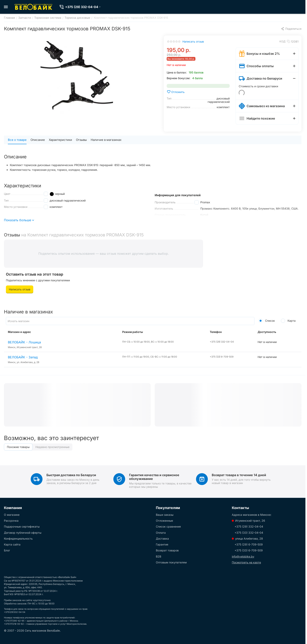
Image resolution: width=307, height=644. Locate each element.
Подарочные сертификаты (22, 526)
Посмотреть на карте (246, 562)
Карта (288, 321)
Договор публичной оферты (23, 533)
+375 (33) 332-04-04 (249, 533)
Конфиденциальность (18, 539)
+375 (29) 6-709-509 (249, 544)
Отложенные (164, 521)
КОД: (283, 41)
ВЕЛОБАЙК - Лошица (24, 342)
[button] (291, 29)
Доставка (162, 539)
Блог (7, 550)
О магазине (12, 515)
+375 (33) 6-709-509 (249, 550)
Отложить (176, 92)
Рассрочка (11, 521)
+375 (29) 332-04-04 (249, 526)
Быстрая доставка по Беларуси (71, 475)
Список (267, 321)
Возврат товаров (167, 550)
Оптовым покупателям (171, 562)
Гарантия (162, 544)
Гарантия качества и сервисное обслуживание (154, 477)
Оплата (161, 533)
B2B (159, 556)
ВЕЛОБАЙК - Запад (23, 357)
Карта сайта (12, 544)
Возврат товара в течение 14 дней (239, 475)
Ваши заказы (165, 515)
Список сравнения (168, 526)
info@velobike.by (243, 556)
